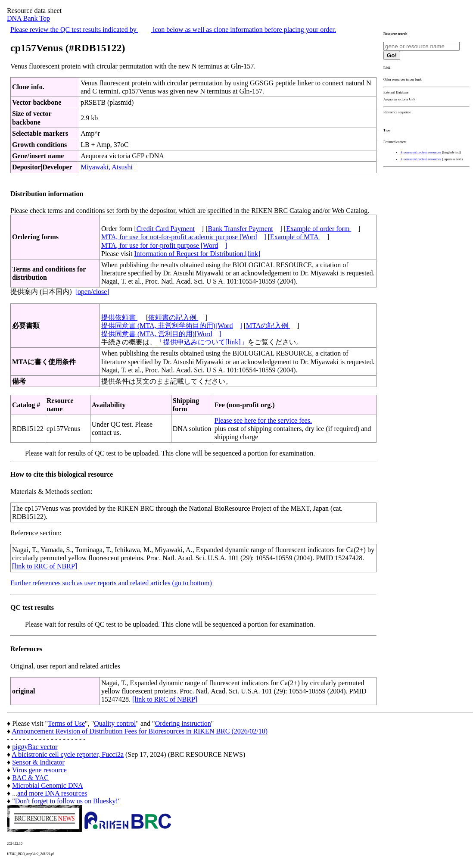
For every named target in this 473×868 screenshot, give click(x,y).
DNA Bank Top (28, 18)
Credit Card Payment (166, 229)
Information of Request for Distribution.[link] (197, 254)
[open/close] (92, 292)
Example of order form (319, 229)
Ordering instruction (183, 723)
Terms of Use (66, 723)
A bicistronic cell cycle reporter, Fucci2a (68, 754)
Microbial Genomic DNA (47, 785)
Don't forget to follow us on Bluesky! (67, 801)
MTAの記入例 (268, 326)
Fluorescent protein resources (421, 152)
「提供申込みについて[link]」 (202, 342)
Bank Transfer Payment (241, 229)
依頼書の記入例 (173, 317)
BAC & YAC (30, 778)
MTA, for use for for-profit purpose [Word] (164, 245)
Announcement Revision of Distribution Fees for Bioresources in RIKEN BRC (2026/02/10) (140, 731)
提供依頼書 (119, 317)
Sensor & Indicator (38, 762)
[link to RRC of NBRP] (45, 566)
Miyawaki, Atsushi (107, 167)
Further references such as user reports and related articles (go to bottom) (111, 583)
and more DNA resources (52, 793)
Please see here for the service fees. (263, 420)
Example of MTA (295, 237)
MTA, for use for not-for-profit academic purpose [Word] (184, 237)
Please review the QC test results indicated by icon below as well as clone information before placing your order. (173, 30)
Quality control (115, 723)
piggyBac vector (35, 747)
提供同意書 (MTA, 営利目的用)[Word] (161, 334)
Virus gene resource (39, 770)
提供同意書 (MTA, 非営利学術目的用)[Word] (172, 326)
